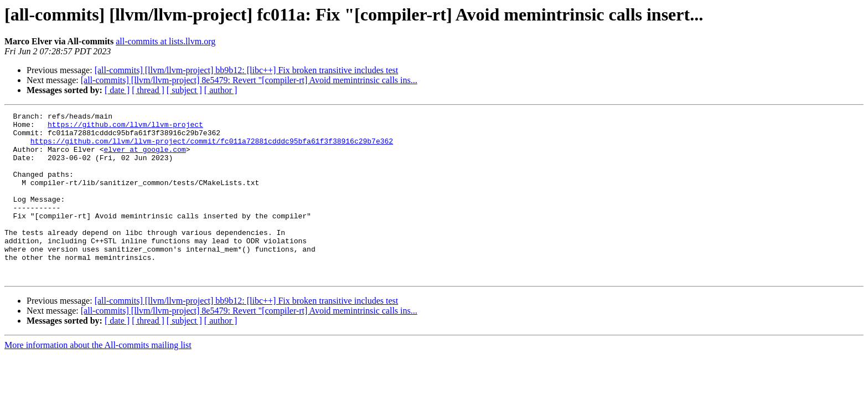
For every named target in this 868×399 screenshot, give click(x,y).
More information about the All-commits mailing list (98, 378)
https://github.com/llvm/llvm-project (125, 127)
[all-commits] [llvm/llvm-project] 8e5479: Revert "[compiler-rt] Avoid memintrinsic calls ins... (249, 80)
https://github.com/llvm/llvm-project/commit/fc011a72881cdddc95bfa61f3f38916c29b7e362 (212, 147)
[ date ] (117, 90)
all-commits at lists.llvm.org (166, 41)
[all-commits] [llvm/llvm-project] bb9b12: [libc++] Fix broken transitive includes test (247, 70)
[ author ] (221, 90)
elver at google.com (144, 157)
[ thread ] (148, 90)
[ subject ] (184, 90)
